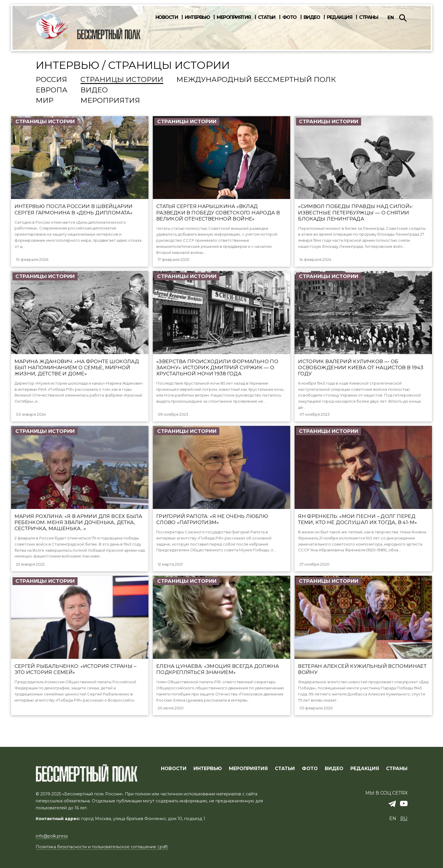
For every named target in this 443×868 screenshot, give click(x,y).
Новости (167, 17)
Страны (368, 17)
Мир (45, 101)
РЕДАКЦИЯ (365, 769)
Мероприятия (234, 17)
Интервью (197, 17)
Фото (289, 17)
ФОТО (310, 769)
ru (404, 819)
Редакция (339, 17)
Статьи (267, 17)
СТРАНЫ (397, 769)
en (391, 18)
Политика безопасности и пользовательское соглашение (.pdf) (102, 847)
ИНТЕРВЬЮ (208, 769)
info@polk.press (52, 836)
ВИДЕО (334, 769)
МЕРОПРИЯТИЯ (248, 769)
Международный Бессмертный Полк (256, 80)
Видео (312, 17)
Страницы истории (122, 80)
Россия (51, 80)
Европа (52, 90)
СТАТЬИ (285, 769)
